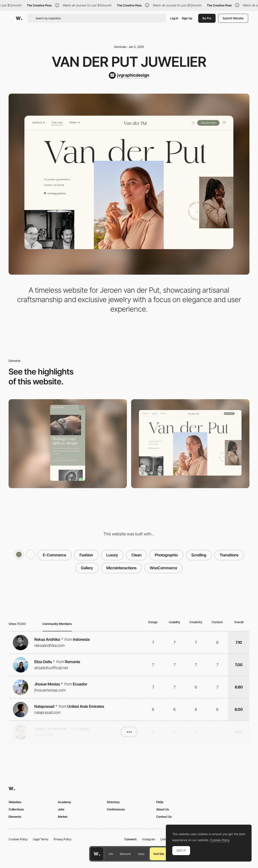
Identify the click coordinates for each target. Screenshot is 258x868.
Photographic (166, 555)
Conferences (116, 809)
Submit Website (233, 18)
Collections (16, 809)
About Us (163, 809)
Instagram (149, 839)
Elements (125, 854)
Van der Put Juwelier (129, 62)
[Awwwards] (19, 18)
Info (111, 854)
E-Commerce (55, 555)
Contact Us (164, 817)
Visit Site (159, 854)
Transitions (229, 555)
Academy (64, 802)
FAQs (160, 802)
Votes (141, 854)
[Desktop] (190, 444)
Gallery (87, 568)
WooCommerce (163, 568)
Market (63, 817)
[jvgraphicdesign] (129, 75)
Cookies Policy (18, 839)
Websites (15, 802)
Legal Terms (41, 839)
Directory (113, 802)
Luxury (112, 555)
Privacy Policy (62, 839)
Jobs (61, 809)
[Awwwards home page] (97, 854)
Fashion (86, 555)
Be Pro (207, 18)
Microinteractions (121, 568)
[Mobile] (68, 444)
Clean (136, 555)
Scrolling (199, 555)
